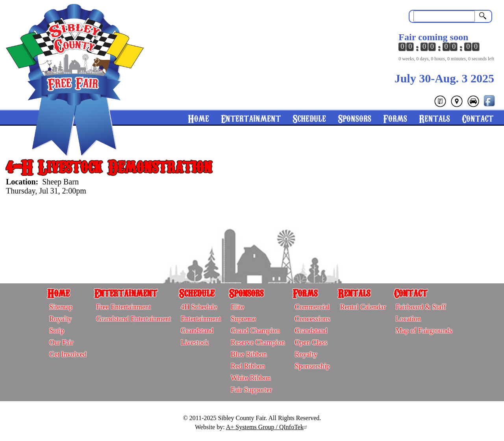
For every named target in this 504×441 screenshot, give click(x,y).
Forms (395, 118)
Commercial (312, 307)
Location (408, 319)
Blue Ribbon (249, 354)
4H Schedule (199, 307)
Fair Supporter (251, 390)
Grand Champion (255, 331)
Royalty (60, 319)
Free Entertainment (123, 307)
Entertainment (251, 118)
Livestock (195, 342)
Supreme (243, 319)
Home (198, 118)
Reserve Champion (258, 342)
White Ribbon (251, 378)
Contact (478, 118)
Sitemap (61, 307)
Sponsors (355, 118)
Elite (237, 307)
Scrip (57, 331)
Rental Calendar (363, 307)
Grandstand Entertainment (133, 319)
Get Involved (68, 354)
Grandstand (197, 331)
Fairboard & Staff (421, 307)
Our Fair (61, 342)
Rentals (435, 118)
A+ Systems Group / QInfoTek (268, 427)
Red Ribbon (248, 366)
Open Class (311, 342)
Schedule (309, 118)
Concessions (312, 319)
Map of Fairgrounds (424, 331)
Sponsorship (312, 366)
